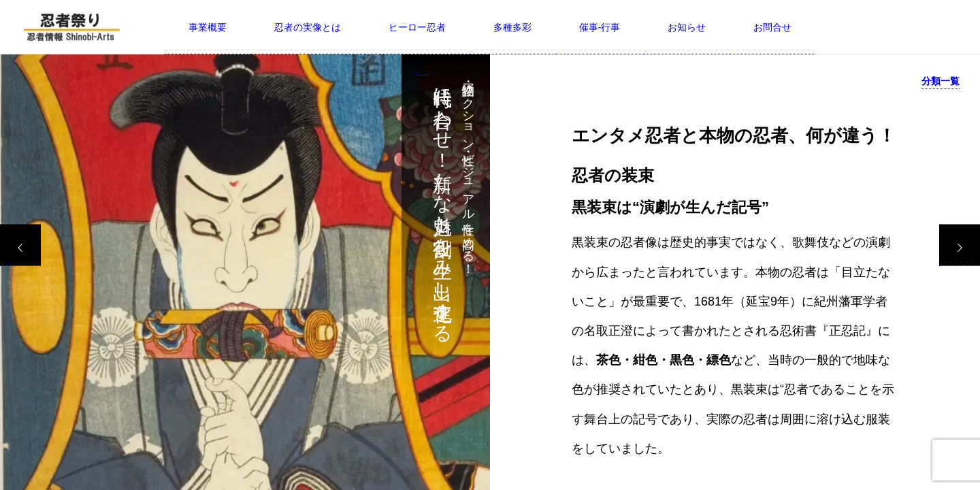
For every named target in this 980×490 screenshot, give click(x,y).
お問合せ (772, 27)
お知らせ (687, 27)
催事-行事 (600, 27)
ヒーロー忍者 (417, 27)
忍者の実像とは (308, 27)
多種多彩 (512, 27)
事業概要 (208, 27)
